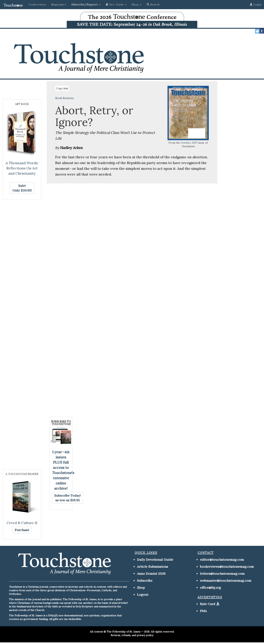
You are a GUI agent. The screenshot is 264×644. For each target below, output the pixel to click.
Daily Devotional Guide (155, 560)
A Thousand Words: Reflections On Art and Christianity (22, 168)
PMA (203, 611)
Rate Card (208, 604)
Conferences (37, 4)
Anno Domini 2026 (151, 574)
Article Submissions (153, 567)
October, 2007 (189, 143)
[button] (86, 4)
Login (256, 4)
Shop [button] (136, 4)
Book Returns (64, 98)
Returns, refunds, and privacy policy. (132, 635)
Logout (143, 595)
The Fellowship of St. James (124, 632)
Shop (141, 588)
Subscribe (145, 581)
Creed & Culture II (22, 523)
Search (153, 4)
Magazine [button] (59, 4)
